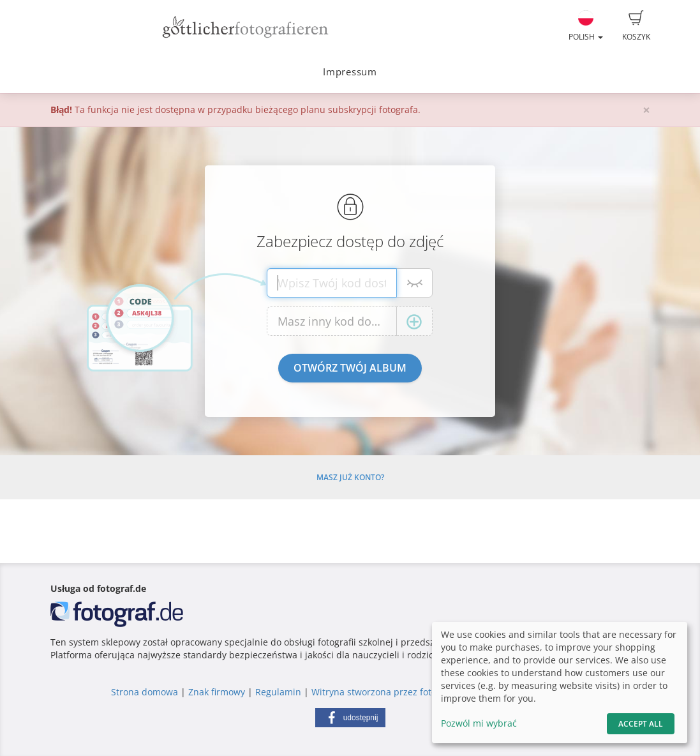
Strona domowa (145, 692)
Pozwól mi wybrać (479, 723)
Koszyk (636, 26)
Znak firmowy (218, 692)
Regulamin (278, 692)
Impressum (350, 72)
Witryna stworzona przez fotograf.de (389, 692)
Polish (586, 26)
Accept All (641, 724)
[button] (350, 718)
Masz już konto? (350, 477)
